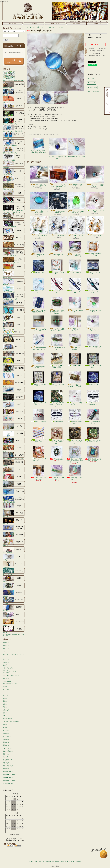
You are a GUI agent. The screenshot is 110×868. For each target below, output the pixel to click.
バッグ (5, 692)
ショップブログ (55, 23)
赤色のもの (6, 733)
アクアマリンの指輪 (75, 305)
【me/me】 (14, 586)
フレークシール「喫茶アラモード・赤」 (38, 454)
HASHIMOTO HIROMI (14, 528)
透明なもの (6, 769)
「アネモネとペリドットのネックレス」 (39, 176)
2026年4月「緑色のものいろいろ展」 (14, 76)
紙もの (5, 701)
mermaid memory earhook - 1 (58, 203)
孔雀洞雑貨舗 (14, 369)
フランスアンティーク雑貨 (11, 722)
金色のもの (6, 763)
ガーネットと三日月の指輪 (95, 202)
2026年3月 (6, 645)
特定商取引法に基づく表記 (97, 56)
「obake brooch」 (57, 453)
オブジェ (5, 695)
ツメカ (14, 477)
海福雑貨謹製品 (14, 85)
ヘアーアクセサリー (9, 668)
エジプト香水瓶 (14, 246)
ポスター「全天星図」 (93, 267)
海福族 (5, 725)
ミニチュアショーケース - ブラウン (93, 248)
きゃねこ (14, 361)
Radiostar (14, 601)
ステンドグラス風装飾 (14, 224)
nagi (14, 506)
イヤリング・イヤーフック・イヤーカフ (13, 655)
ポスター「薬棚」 (75, 360)
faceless (14, 622)
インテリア (6, 730)
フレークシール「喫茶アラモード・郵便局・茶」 (75, 436)
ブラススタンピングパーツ (14, 260)
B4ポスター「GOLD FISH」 (57, 267)
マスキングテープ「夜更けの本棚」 (57, 360)
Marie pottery (14, 564)
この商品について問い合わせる (97, 49)
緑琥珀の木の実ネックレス (93, 305)
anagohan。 (14, 282)
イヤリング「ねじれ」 (39, 227)
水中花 (14, 267)
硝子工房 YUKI (14, 333)
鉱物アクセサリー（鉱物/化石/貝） (14, 128)
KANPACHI (14, 347)
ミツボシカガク (14, 572)
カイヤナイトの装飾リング (95, 176)
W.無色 (14, 630)
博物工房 (14, 521)
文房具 (14, 201)
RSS (10, 846)
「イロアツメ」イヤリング (57, 472)
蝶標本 (14, 231)
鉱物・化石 (14, 179)
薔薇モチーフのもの (9, 781)
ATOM (18, 846)
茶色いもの (6, 754)
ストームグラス (14, 238)
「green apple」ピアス (57, 342)
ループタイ (6, 679)
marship (14, 557)
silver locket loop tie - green (93, 286)
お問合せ (76, 23)
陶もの (5, 707)
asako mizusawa (14, 275)
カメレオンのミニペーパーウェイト (76, 203)
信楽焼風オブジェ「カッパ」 (57, 249)
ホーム (13, 23)
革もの (5, 713)
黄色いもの (6, 739)
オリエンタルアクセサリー (14, 150)
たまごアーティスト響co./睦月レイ (14, 456)
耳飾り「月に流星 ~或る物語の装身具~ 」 (39, 305)
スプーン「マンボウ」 (38, 286)
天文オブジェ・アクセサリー (14, 186)
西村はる (14, 543)
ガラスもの (6, 710)
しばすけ (14, 419)
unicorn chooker (57, 416)
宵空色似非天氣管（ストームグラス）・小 (39, 342)
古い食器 (14, 92)
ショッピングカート (98, 23)
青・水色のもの (7, 736)
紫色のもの (6, 745)
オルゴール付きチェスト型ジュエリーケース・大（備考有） (58, 177)
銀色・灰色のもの (8, 766)
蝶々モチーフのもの (9, 775)
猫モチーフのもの (8, 778)
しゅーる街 (14, 434)
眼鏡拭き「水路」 (93, 378)
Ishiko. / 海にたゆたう (14, 289)
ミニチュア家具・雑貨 (14, 253)
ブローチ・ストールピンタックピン (10, 672)
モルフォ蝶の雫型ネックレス (76, 148)
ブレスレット (7, 662)
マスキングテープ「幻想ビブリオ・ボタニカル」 (57, 398)
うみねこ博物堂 (14, 311)
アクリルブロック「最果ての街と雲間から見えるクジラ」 (38, 146)
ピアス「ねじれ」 (58, 226)
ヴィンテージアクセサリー (14, 121)
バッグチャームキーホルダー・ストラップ (11, 683)
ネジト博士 (14, 514)
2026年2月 (6, 648)
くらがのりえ (14, 383)
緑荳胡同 (14, 608)
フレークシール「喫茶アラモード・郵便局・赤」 (57, 436)
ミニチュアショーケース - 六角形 (38, 472)
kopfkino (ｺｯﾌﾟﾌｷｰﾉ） (14, 398)
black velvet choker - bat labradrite (93, 398)
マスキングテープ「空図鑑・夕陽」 (38, 435)
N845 (14, 318)
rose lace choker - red (38, 416)
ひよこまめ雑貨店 (14, 550)
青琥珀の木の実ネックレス (76, 176)
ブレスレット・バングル (56, 27)
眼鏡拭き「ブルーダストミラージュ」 (38, 398)
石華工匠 (14, 441)
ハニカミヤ (14, 535)
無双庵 (14, 579)
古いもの (14, 107)
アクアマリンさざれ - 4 (75, 267)
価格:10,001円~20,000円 (94, 91)
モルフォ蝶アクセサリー (14, 143)
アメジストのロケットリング (93, 323)
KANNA (14, 340)
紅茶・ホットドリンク (14, 99)
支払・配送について (34, 23)
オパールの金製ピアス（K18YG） (39, 323)
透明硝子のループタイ (39, 249)
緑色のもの (6, 742)
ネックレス (6, 659)
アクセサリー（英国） (14, 157)
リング (5, 665)
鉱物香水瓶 (14, 165)
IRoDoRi (14, 304)
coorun (14, 376)
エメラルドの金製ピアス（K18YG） (57, 323)
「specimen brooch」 (75, 342)
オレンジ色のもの (8, 751)
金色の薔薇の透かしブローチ (39, 361)
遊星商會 (14, 593)
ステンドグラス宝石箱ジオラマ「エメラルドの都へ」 (57, 306)
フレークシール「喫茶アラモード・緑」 (93, 435)
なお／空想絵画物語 (14, 499)
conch (14, 405)
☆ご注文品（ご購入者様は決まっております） (14, 635)
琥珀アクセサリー (14, 136)
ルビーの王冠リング (93, 341)
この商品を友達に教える (97, 51)
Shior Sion (14, 412)
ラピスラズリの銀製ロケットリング (58, 148)
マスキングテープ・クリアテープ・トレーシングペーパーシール (14, 209)
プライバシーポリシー (67, 862)
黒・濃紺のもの (7, 760)
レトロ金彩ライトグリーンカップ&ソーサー (75, 249)
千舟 (14, 470)
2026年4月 (6, 643)
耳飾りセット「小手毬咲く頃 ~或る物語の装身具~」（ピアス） (75, 455)
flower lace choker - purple (75, 416)
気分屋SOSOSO (14, 354)
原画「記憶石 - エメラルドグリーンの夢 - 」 (93, 454)
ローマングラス (14, 172)
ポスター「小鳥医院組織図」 (38, 379)
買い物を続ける (97, 53)
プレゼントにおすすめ (9, 783)
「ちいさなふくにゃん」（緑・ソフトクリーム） (75, 473)
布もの (5, 704)
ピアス (5, 651)
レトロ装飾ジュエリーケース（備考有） (75, 379)
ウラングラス (14, 114)
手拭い (5, 686)
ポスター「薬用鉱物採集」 (93, 360)
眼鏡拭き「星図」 (38, 266)
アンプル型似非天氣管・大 (93, 416)
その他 (5, 727)
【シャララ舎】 (14, 427)
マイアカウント (13, 28)
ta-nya (14, 448)
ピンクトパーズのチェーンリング (75, 398)
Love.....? (14, 615)
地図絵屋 (14, 463)
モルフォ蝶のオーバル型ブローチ (39, 203)
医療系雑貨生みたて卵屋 (14, 296)
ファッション (7, 689)
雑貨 (14, 194)
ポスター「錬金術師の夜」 (57, 379)
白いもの (5, 757)
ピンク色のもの (7, 748)
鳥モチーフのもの (8, 772)
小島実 (14, 390)
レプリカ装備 (14, 217)
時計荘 (14, 485)
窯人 (14, 325)
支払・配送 (38, 862)
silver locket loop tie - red (57, 286)
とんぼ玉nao (14, 492)
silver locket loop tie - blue (75, 286)
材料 (4, 716)
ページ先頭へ (104, 855)
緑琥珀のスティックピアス (75, 323)
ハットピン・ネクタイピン (11, 676)
